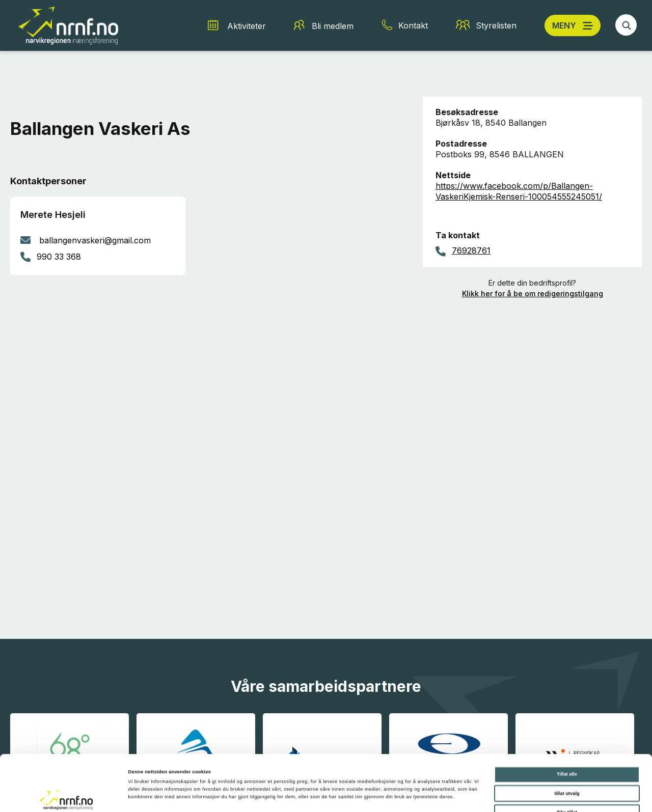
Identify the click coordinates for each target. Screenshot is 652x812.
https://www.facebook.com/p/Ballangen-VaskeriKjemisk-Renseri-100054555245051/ (519, 191)
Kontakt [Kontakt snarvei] (413, 25)
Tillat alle (567, 722)
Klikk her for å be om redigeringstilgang (533, 293)
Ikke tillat (567, 760)
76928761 (471, 250)
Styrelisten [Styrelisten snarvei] (496, 25)
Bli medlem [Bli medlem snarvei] (333, 26)
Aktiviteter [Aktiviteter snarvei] (247, 26)
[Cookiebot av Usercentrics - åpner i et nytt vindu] (66, 795)
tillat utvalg (567, 741)
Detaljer (428, 795)
